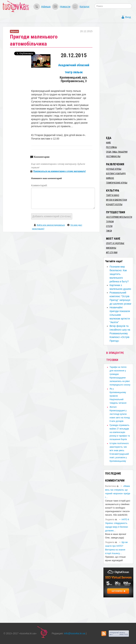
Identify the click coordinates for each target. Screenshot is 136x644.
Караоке (110, 178)
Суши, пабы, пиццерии (117, 152)
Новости (65, 6)
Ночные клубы (114, 169)
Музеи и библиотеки (117, 200)
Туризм (110, 222)
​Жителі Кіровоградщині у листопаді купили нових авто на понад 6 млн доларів (120, 414)
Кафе (108, 143)
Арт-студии (112, 253)
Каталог (84, 6)
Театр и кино (113, 195)
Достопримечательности (119, 217)
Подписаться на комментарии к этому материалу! (60, 171)
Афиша (46, 6)
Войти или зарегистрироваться (51, 225)
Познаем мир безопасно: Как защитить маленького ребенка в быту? (119, 274)
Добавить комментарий (52, 216)
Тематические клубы (117, 183)
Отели (109, 226)
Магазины (111, 248)
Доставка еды (113, 156)
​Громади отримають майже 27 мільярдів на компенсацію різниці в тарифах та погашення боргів (120, 432)
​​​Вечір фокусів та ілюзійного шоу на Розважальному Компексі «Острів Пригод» (120, 333)
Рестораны (111, 147)
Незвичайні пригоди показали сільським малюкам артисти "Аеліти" (120, 315)
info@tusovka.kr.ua (75, 633)
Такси (109, 231)
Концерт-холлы (114, 204)
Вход (128, 17)
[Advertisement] (120, 79)
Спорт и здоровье (115, 243)
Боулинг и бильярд (116, 174)
